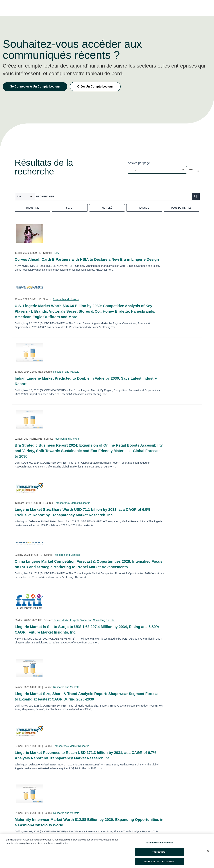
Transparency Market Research (72, 503)
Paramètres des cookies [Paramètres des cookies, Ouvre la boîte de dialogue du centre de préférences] (159, 845)
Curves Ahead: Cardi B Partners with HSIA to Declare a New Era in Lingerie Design (87, 259)
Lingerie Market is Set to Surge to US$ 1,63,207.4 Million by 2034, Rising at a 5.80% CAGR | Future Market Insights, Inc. (87, 629)
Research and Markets (66, 299)
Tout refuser (159, 855)
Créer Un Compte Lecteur (95, 87)
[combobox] (157, 170)
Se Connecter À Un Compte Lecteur (35, 87)
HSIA (56, 253)
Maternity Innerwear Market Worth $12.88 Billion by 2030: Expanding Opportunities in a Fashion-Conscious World (89, 822)
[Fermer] (208, 854)
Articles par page (139, 163)
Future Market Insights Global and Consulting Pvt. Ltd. (84, 620)
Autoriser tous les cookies (159, 864)
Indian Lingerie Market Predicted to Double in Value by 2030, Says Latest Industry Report (86, 381)
